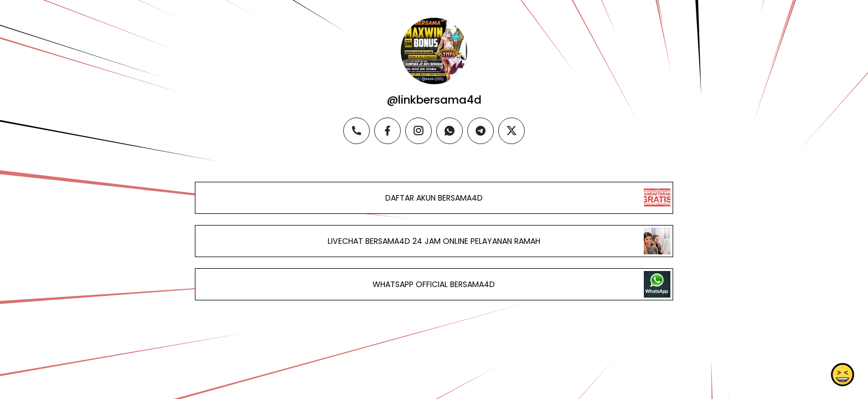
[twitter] (512, 131)
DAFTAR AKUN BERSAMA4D (434, 198)
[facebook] (387, 131)
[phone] (356, 131)
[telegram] (480, 131)
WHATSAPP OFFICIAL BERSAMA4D (434, 284)
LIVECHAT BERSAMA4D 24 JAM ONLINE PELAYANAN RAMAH (434, 241)
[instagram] (418, 131)
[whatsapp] (449, 131)
